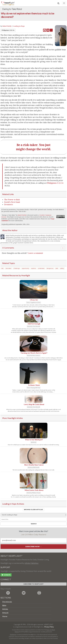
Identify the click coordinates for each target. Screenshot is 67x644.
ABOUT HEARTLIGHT (11, 556)
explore (33, 268)
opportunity (25, 268)
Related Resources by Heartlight (16, 275)
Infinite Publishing (32, 563)
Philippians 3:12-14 (8, 30)
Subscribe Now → (33, 547)
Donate (6, 575)
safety (62, 268)
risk (2, 268)
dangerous (50, 268)
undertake (41, 268)
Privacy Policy (49, 627)
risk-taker (8, 268)
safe (57, 268)
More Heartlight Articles (13, 418)
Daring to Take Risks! (9, 215)
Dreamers (9, 204)
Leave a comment (35, 253)
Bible (4, 606)
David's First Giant (12, 202)
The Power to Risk (12, 200)
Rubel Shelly (7, 26)
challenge (17, 268)
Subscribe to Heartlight (33, 584)
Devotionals (7, 602)
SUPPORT (5, 567)
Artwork (5, 613)
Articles (5, 609)
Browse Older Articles (33, 510)
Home (5, 616)
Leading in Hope (19, 26)
